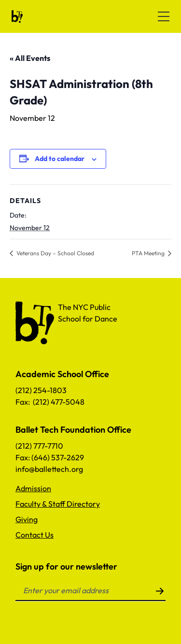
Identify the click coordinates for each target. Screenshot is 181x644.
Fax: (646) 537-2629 (50, 457)
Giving (27, 519)
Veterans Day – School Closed (55, 253)
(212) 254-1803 (41, 390)
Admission (33, 488)
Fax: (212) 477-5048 (50, 402)
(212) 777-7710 (39, 446)
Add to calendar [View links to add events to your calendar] (60, 159)
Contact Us (35, 535)
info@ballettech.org (49, 469)
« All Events (30, 58)
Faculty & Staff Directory (58, 504)
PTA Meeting (149, 253)
